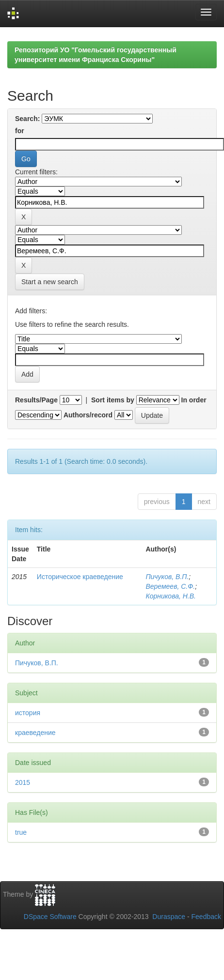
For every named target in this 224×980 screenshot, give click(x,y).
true (21, 832)
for (20, 131)
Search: (27, 119)
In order (194, 400)
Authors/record (88, 415)
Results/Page (36, 400)
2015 (23, 782)
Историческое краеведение (80, 577)
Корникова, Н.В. (171, 596)
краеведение (35, 733)
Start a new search (50, 282)
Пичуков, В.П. (167, 577)
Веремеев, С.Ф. (170, 586)
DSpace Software (50, 917)
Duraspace (169, 917)
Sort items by (113, 400)
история (28, 713)
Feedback (206, 917)
